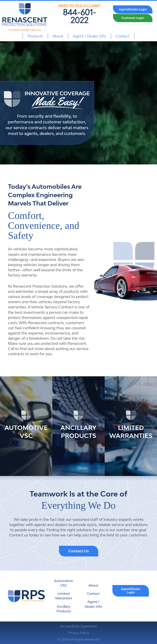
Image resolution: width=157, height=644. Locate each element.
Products (35, 36)
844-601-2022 (79, 16)
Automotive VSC (64, 583)
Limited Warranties (64, 596)
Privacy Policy (79, 633)
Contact (123, 36)
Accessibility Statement (79, 626)
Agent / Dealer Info (89, 36)
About (58, 36)
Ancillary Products (64, 609)
